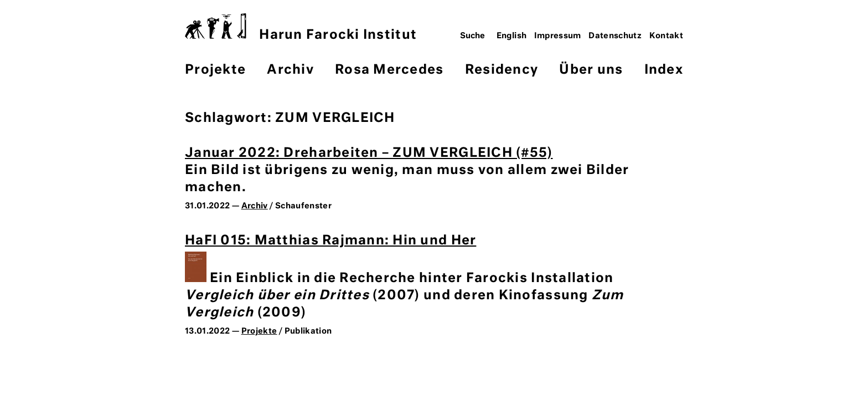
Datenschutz (615, 36)
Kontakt (666, 36)
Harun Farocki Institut (301, 27)
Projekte (215, 70)
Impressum (558, 36)
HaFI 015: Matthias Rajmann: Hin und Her (330, 241)
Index (664, 70)
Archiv (290, 70)
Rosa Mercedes (389, 70)
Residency (502, 70)
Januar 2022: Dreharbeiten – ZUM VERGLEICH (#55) (369, 153)
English (512, 36)
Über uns (591, 70)
